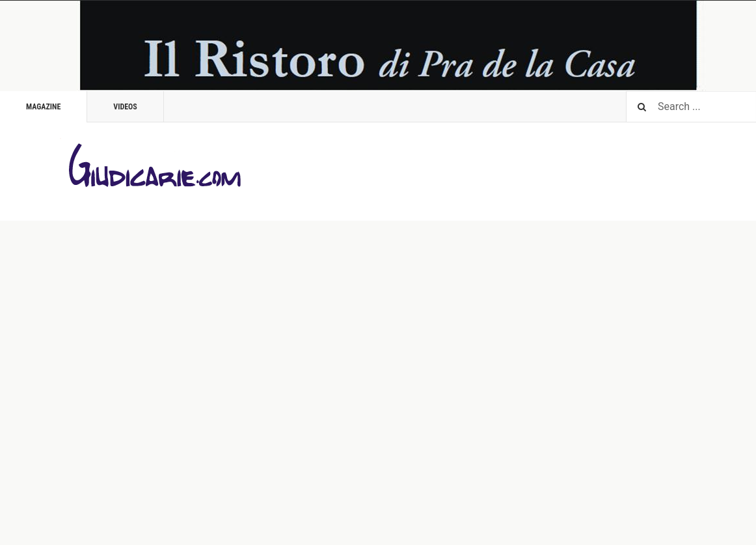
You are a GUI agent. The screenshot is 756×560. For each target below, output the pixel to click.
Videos (125, 107)
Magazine (43, 107)
